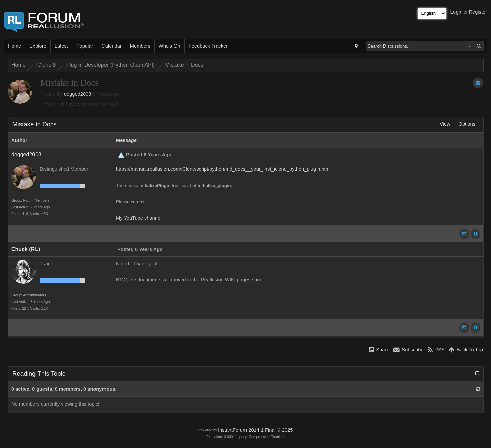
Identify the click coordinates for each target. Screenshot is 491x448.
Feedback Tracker (208, 46)
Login (457, 12)
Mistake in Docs (184, 65)
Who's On (169, 46)
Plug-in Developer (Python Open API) (110, 65)
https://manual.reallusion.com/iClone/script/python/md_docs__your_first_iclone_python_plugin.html (223, 169)
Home (15, 46)
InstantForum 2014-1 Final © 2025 (255, 430)
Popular (85, 46)
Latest (61, 46)
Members (140, 46)
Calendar (111, 46)
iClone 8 (46, 65)
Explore (38, 46)
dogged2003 (78, 94)
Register (478, 12)
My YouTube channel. (139, 218)
